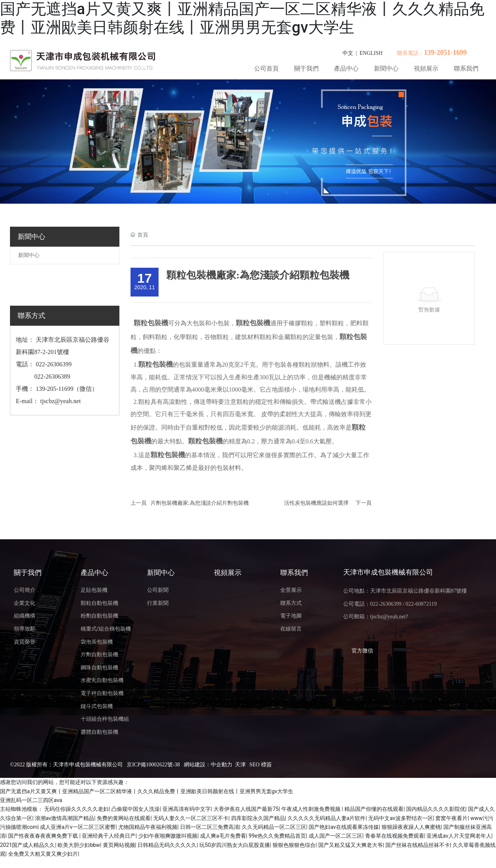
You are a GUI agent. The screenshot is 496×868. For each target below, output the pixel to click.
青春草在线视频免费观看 (395, 836)
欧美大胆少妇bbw (79, 845)
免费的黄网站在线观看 (124, 818)
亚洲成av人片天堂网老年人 (459, 836)
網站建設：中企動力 (208, 765)
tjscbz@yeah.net (61, 401)
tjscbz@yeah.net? (389, 617)
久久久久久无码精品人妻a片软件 (327, 818)
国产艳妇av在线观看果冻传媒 (344, 827)
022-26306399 (53, 364)
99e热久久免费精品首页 (277, 836)
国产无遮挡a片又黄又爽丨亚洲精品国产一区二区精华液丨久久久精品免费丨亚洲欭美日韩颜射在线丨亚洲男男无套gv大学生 (242, 18)
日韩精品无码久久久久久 (167, 845)
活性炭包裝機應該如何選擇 (316, 503)
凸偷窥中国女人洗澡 (136, 809)
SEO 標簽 (261, 765)
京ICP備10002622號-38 (153, 765)
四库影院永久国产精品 (258, 818)
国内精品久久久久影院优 (436, 809)
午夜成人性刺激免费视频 (312, 809)
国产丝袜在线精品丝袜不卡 (418, 845)
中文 (348, 53)
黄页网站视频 (119, 845)
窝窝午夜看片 (451, 818)
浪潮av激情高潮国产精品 (64, 818)
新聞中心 (29, 255)
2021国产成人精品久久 (27, 845)
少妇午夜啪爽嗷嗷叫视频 (168, 836)
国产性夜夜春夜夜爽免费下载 (44, 836)
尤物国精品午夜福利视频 (148, 827)
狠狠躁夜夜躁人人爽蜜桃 (411, 827)
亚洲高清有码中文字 (187, 809)
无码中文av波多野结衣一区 (400, 818)
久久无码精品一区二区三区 (274, 827)
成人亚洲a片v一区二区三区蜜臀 (78, 827)
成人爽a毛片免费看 (223, 836)
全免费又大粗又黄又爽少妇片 (43, 854)
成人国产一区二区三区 (336, 836)
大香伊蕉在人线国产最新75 (246, 809)
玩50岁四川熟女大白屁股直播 (235, 845)
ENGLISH (371, 53)
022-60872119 (421, 604)
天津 (240, 765)
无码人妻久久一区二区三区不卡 (191, 818)
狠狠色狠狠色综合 (294, 845)
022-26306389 (52, 376)
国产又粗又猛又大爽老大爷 (351, 845)
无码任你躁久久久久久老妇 (76, 809)
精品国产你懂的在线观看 (374, 809)
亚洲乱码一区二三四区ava (31, 800)
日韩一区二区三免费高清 (210, 827)
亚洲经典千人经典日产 (109, 836)
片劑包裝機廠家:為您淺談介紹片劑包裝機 (200, 503)
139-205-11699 (55, 389)
